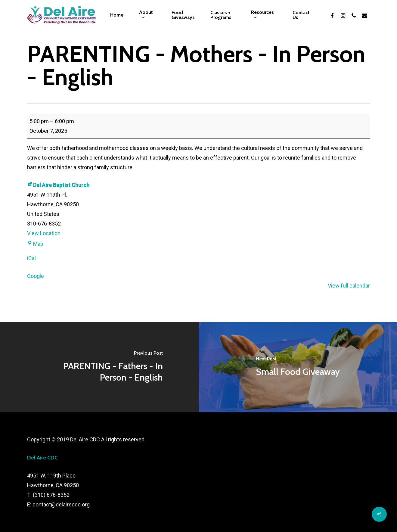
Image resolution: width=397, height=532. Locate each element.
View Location (44, 233)
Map (35, 244)
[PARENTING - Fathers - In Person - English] (99, 367)
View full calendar (349, 286)
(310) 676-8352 (51, 495)
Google (36, 276)
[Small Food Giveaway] (298, 367)
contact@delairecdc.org (61, 504)
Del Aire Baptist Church (58, 185)
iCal (31, 258)
